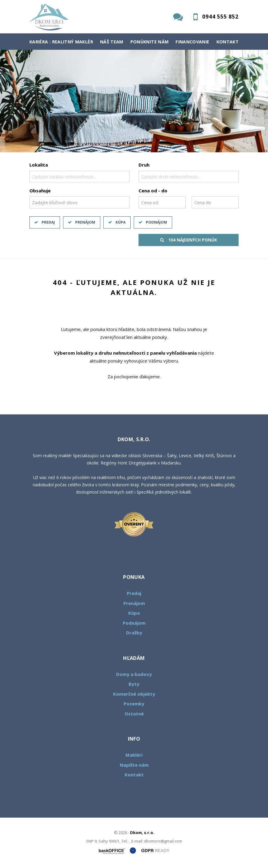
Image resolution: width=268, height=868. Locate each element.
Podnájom (156, 222)
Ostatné (134, 714)
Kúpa (121, 222)
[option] (134, 101)
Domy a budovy (134, 674)
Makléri (134, 755)
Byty (134, 684)
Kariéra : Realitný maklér (61, 42)
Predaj (48, 222)
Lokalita (39, 165)
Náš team (112, 42)
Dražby (134, 633)
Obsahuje (40, 191)
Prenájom (85, 222)
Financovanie (192, 42)
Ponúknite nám (150, 42)
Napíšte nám (134, 765)
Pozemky (134, 704)
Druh (144, 165)
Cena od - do (153, 191)
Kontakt (228, 42)
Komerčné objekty (134, 694)
